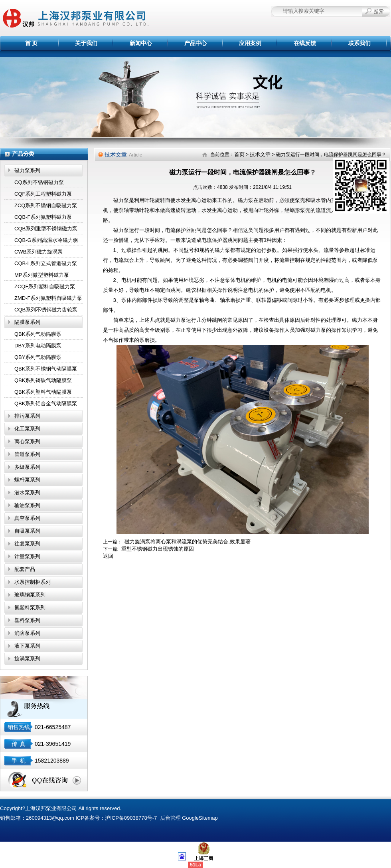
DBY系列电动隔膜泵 (38, 346)
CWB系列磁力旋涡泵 (39, 252)
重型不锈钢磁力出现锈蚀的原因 (158, 549)
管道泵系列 (27, 454)
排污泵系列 (27, 416)
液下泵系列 (27, 646)
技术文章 (260, 154)
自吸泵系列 (27, 531)
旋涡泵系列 (27, 659)
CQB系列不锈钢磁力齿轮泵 (46, 310)
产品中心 (195, 43)
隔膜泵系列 (27, 322)
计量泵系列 (27, 556)
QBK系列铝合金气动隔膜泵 (46, 403)
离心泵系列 (27, 441)
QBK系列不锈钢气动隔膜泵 (46, 369)
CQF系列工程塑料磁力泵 (43, 194)
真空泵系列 (27, 518)
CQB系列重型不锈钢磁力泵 (46, 229)
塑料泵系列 (27, 620)
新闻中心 (141, 43)
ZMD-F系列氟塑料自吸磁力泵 (48, 298)
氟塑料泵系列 (30, 607)
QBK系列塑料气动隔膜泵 (43, 392)
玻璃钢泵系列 (30, 595)
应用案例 (250, 43)
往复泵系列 (27, 544)
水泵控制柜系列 (33, 582)
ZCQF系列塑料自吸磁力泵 (45, 286)
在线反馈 (305, 43)
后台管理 (170, 818)
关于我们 (86, 43)
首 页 (32, 43)
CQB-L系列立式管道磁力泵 (46, 263)
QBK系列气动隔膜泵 (38, 334)
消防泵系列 (27, 633)
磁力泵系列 (27, 170)
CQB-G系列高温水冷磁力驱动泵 (46, 242)
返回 (108, 556)
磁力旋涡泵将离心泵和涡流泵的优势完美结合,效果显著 (188, 542)
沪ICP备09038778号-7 (131, 818)
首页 (239, 154)
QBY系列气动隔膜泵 (38, 357)
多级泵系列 (27, 467)
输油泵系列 (27, 505)
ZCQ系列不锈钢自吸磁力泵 (46, 205)
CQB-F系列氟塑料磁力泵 (43, 217)
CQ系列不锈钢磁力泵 (39, 182)
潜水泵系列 (27, 492)
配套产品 (25, 569)
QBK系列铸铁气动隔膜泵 (43, 380)
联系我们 (359, 43)
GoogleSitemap (200, 818)
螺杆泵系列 (27, 480)
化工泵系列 (27, 429)
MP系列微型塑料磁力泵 (42, 275)
